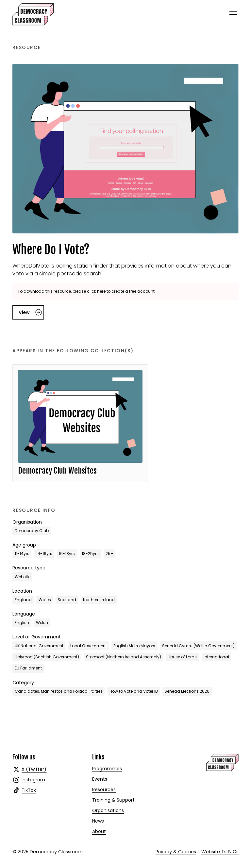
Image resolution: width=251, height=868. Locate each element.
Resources (104, 790)
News (98, 821)
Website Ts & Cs (220, 852)
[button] (232, 14)
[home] (33, 14)
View (24, 312)
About (99, 831)
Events (100, 779)
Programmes (107, 769)
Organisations (108, 810)
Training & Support (113, 800)
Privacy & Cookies (176, 852)
